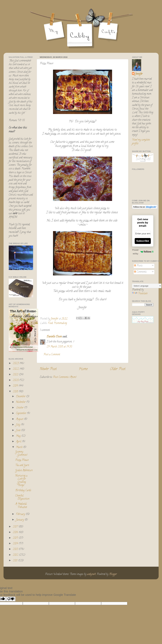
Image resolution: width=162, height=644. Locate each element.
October (20, 408)
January (20, 520)
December (21, 397)
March (20, 447)
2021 (16, 375)
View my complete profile (141, 142)
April (19, 442)
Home (83, 369)
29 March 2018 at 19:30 (59, 347)
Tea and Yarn (22, 465)
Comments (140, 272)
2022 (16, 369)
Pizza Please (22, 460)
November (21, 402)
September (21, 414)
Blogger (113, 574)
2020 (16, 380)
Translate (140, 294)
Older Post (118, 369)
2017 (16, 527)
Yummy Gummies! (21, 454)
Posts (138, 266)
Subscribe (143, 241)
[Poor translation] (11, 599)
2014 (16, 544)
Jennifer (139, 74)
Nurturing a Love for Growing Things (21, 481)
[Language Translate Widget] (147, 286)
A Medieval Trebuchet (21, 506)
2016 (16, 533)
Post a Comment (52, 355)
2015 (16, 538)
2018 (16, 392)
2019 (16, 386)
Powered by (143, 252)
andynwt (91, 574)
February (21, 514)
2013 (16, 549)
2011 (15, 561)
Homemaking (60, 323)
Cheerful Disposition (22, 497)
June (19, 431)
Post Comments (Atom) (65, 377)
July (18, 425)
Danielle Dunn (54, 337)
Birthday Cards (23, 491)
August (20, 419)
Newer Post (48, 369)
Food (50, 323)
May (19, 436)
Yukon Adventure (24, 471)
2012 (16, 555)
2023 (16, 364)
